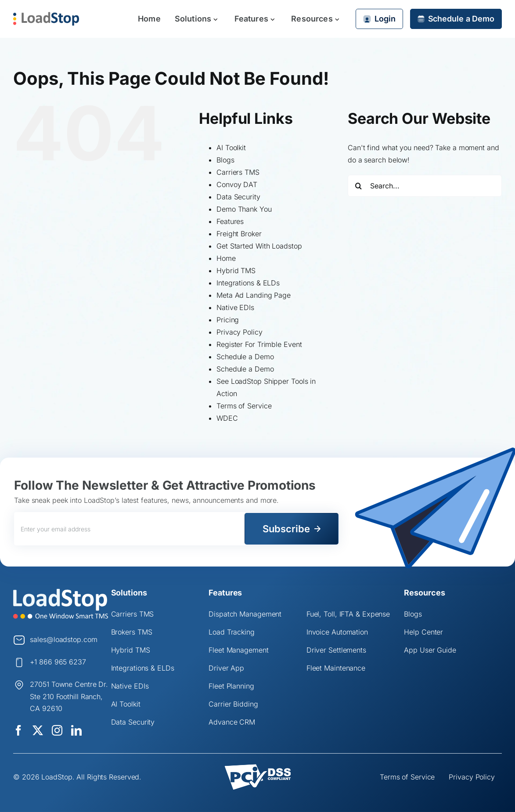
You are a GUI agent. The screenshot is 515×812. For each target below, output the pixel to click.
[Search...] (425, 186)
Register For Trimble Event (259, 344)
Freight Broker (239, 234)
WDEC (227, 418)
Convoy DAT (237, 184)
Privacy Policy (239, 332)
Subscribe (286, 529)
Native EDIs (235, 307)
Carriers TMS (238, 172)
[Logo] (61, 592)
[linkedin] (76, 730)
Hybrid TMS (236, 271)
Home (226, 258)
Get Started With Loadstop (259, 246)
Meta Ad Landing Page (254, 295)
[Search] (359, 186)
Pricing (228, 320)
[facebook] (18, 730)
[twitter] (38, 730)
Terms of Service (244, 406)
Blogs (225, 160)
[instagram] (57, 730)
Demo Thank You (244, 209)
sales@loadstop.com (63, 639)
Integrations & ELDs (248, 283)
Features (230, 221)
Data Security (238, 197)
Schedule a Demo (245, 357)
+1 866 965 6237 (58, 662)
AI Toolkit (231, 148)
